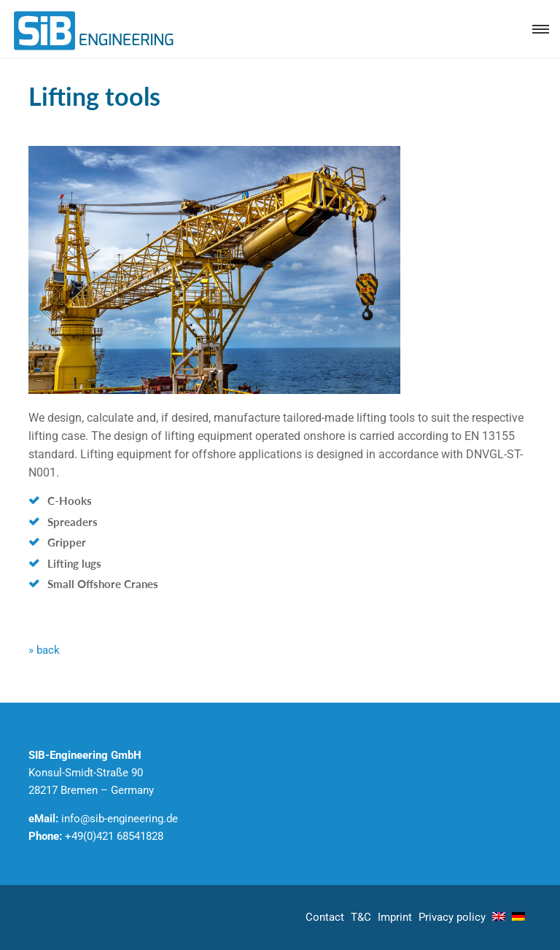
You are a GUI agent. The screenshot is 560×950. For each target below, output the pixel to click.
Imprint (395, 917)
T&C (361, 917)
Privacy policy (452, 917)
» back (44, 650)
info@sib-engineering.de (120, 819)
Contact (325, 917)
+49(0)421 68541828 (114, 836)
